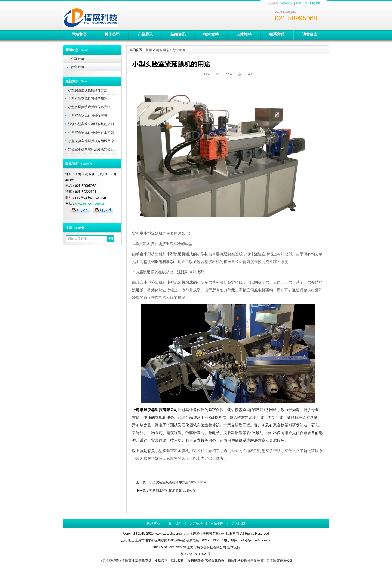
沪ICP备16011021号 (196, 554)
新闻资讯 (178, 34)
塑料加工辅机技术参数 (166, 491)
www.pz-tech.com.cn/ (170, 534)
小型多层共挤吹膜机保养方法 (89, 107)
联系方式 (277, 34)
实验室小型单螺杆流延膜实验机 (91, 149)
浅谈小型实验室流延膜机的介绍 (91, 124)
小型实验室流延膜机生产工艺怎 (91, 132)
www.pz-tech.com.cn (90, 204)
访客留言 (310, 34)
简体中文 (287, 3)
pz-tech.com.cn (175, 547)
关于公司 (112, 34)
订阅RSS (238, 523)
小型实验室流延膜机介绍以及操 (91, 141)
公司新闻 (77, 59)
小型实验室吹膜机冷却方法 (88, 90)
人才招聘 (244, 34)
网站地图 (217, 523)
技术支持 (211, 34)
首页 (149, 50)
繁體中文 (302, 3)
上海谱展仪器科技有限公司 (207, 547)
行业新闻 (77, 67)
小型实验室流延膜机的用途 (88, 99)
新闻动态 (163, 50)
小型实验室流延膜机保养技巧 (89, 116)
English (315, 3)
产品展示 (145, 34)
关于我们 (175, 523)
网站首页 (79, 34)
